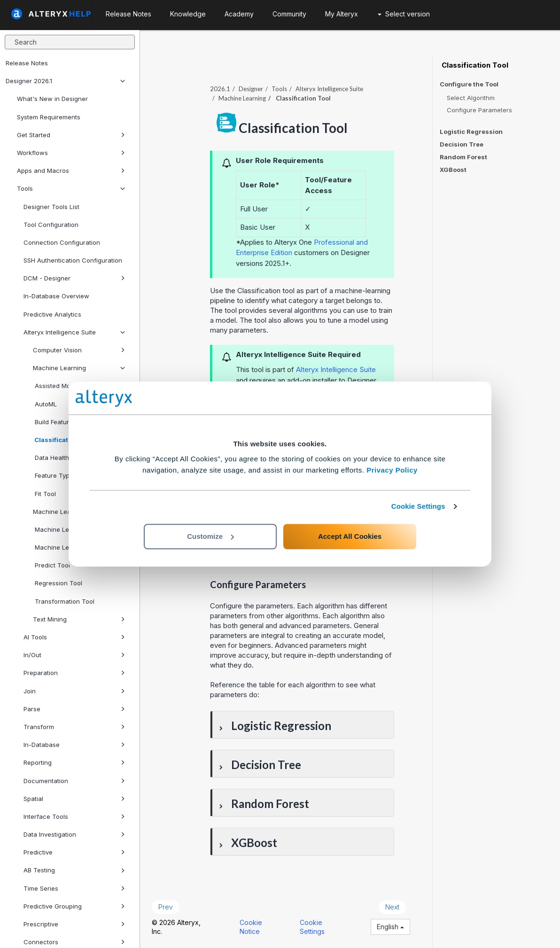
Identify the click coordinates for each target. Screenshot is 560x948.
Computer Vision (79, 350)
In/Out (74, 655)
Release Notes (27, 63)
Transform (74, 727)
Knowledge (188, 14)
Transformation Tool (64, 601)
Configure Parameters (479, 110)
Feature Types (55, 475)
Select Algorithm (471, 98)
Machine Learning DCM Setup (77, 512)
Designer (251, 89)
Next (392, 907)
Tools (71, 188)
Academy (239, 14)
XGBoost (453, 170)
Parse (74, 709)
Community (289, 14)
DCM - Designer (74, 278)
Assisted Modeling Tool (79, 386)
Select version (404, 14)
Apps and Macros (71, 171)
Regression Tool (58, 583)
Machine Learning (79, 368)
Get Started (71, 135)
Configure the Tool (469, 84)
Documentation (74, 781)
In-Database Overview (56, 296)
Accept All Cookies (350, 536)
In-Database (74, 745)
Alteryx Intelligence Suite (74, 332)
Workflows (71, 153)
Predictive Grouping (74, 906)
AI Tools (74, 637)
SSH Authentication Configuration (73, 260)
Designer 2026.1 (65, 81)
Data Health (51, 458)
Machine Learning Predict (72, 529)
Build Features (54, 422)
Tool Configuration (51, 225)
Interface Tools (74, 816)
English (390, 927)
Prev (166, 907)
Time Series (74, 888)
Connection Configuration (62, 242)
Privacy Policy (392, 470)
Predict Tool (51, 565)
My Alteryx (342, 14)
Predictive (74, 852)
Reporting (74, 762)
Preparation (74, 673)
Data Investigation (74, 834)
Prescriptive (74, 924)
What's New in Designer (52, 99)
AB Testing (74, 870)
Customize (210, 536)
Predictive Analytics (52, 314)
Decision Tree (462, 144)
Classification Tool (63, 440)
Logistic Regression (471, 132)
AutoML (45, 404)
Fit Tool (44, 494)
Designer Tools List (51, 207)
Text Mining (79, 619)
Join (74, 691)
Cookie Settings (418, 506)
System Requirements (49, 117)
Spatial (74, 799)
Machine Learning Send (69, 547)
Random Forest (463, 157)
